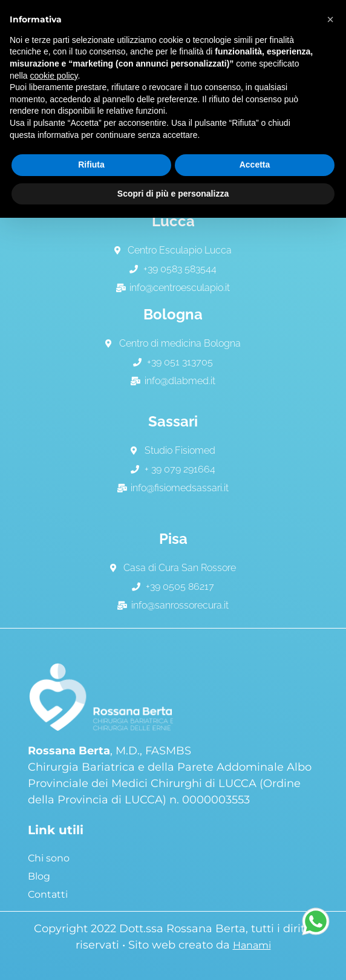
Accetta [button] (255, 165)
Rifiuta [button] (91, 165)
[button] (330, 19)
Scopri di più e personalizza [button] (173, 194)
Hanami (252, 945)
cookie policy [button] (54, 76)
